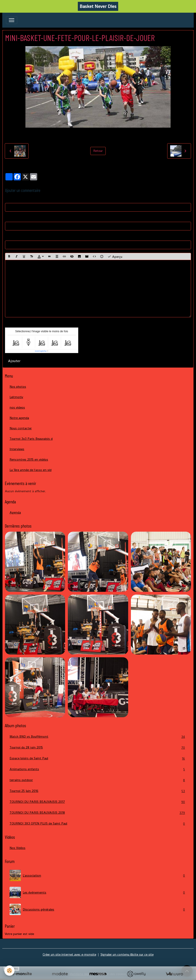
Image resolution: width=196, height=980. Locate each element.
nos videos (17, 407)
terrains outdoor (98, 780)
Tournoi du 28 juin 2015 (98, 747)
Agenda (15, 512)
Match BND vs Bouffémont (98, 737)
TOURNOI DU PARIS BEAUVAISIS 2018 (98, 813)
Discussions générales (98, 909)
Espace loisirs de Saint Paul (98, 758)
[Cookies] (10, 971)
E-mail (9, 218)
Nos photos (18, 387)
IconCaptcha (41, 351)
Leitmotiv (16, 397)
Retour (98, 151)
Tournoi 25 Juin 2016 (98, 791)
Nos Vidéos (17, 848)
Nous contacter (21, 428)
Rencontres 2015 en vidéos (29, 459)
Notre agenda (19, 418)
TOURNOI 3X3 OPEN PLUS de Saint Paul (98, 823)
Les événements (98, 892)
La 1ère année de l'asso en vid (31, 470)
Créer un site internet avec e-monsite (69, 954)
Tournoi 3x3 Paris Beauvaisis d (31, 439)
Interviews (17, 449)
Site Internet (14, 236)
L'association (98, 875)
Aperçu (115, 256)
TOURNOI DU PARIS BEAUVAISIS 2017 (98, 802)
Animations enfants (98, 769)
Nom (9, 199)
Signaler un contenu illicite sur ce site (127, 954)
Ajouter (14, 361)
